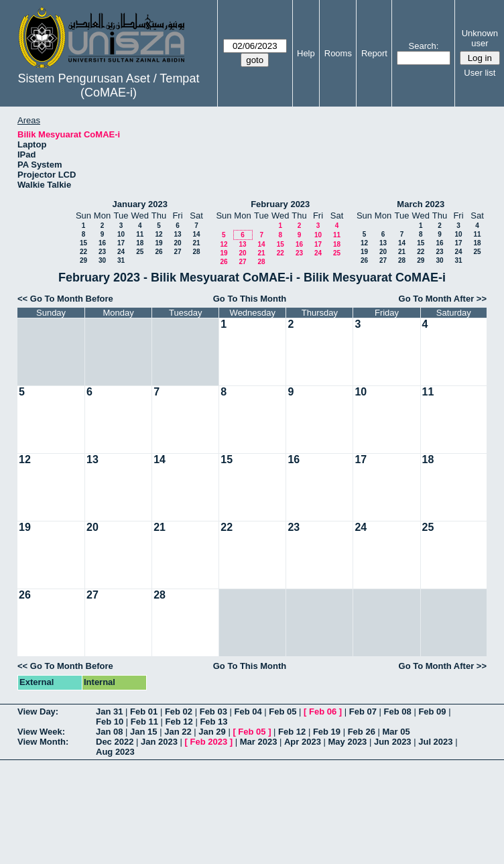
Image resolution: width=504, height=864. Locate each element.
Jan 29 (212, 732)
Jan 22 (178, 732)
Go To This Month (250, 299)
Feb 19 (327, 732)
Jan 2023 (159, 742)
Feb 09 (432, 712)
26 (159, 252)
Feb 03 (213, 712)
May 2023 (348, 742)
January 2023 (140, 204)
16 (102, 243)
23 (102, 252)
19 (159, 243)
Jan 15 (143, 732)
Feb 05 (282, 712)
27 (177, 252)
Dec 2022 (115, 742)
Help (306, 53)
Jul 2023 (435, 742)
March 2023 (421, 204)
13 (177, 234)
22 (83, 252)
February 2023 (280, 204)
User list (480, 73)
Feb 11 (144, 722)
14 (196, 234)
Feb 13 (213, 722)
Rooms (338, 53)
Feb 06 (323, 712)
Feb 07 (363, 712)
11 (140, 234)
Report (374, 53)
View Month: (43, 742)
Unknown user (480, 38)
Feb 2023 (209, 742)
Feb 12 (179, 722)
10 (121, 234)
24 (121, 252)
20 (177, 243)
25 (140, 252)
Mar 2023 (259, 742)
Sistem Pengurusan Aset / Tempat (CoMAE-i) (109, 85)
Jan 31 (109, 712)
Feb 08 (398, 712)
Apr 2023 (303, 742)
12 (159, 234)
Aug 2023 (115, 752)
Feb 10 (110, 722)
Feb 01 (144, 712)
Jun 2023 (393, 742)
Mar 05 (396, 732)
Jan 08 (109, 732)
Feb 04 (248, 712)
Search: (424, 46)
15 (83, 243)
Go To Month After (437, 299)
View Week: (41, 732)
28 (196, 252)
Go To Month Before (72, 299)
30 (102, 260)
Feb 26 (362, 732)
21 (196, 243)
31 (121, 260)
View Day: (38, 712)
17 (121, 243)
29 (83, 260)
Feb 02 (179, 712)
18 (140, 243)
